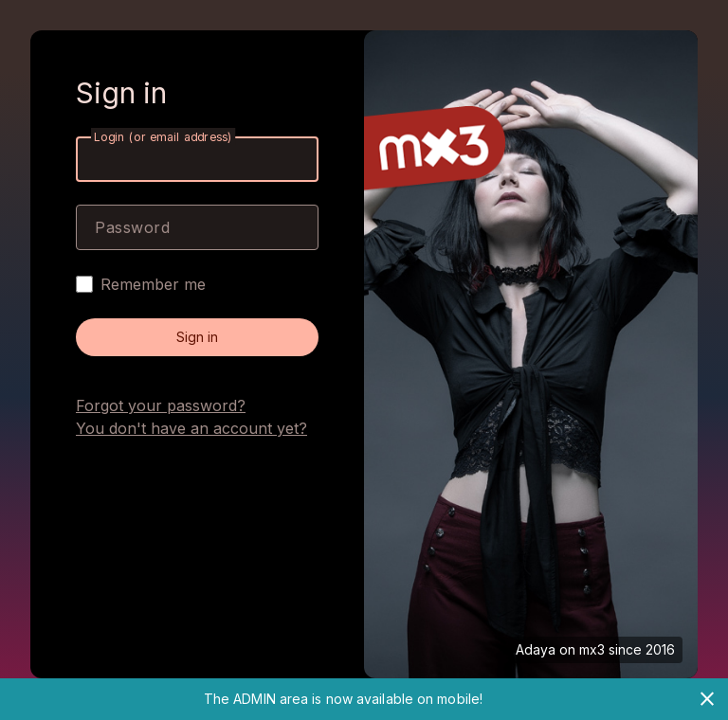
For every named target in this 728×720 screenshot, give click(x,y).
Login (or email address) (163, 137)
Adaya (536, 649)
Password (132, 227)
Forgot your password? (161, 405)
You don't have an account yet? (191, 428)
